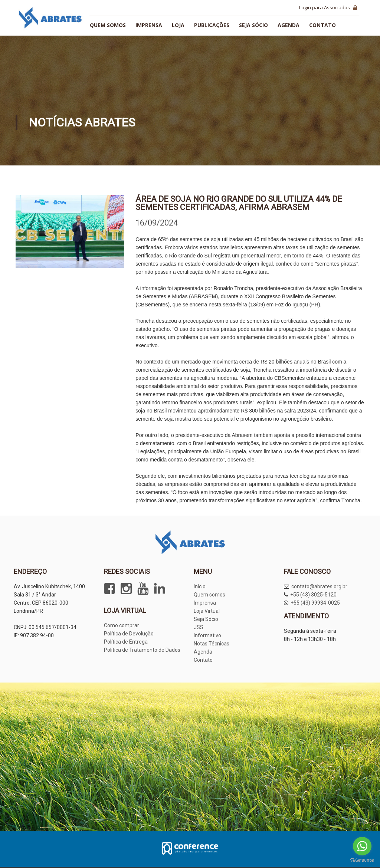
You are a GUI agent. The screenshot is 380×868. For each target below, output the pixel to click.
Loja (178, 25)
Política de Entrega (126, 642)
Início (200, 586)
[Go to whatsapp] (362, 846)
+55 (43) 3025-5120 (313, 595)
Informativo (207, 635)
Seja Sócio (206, 619)
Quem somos (108, 25)
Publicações (212, 25)
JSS (199, 627)
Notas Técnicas (212, 644)
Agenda (289, 25)
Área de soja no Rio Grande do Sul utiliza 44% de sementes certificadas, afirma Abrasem (239, 203)
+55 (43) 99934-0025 (315, 603)
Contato (322, 25)
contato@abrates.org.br (319, 586)
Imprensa (149, 25)
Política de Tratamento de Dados (142, 650)
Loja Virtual (207, 611)
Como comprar (122, 625)
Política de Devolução (129, 634)
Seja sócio (253, 25)
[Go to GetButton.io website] (362, 860)
